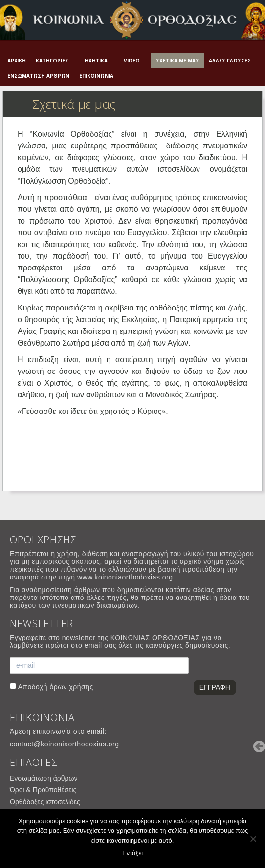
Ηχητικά (96, 61)
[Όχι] (253, 839)
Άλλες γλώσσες (230, 61)
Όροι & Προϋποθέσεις (43, 790)
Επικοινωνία (96, 76)
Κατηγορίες (52, 61)
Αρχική (17, 61)
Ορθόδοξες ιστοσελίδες (45, 802)
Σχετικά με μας (177, 61)
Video (132, 61)
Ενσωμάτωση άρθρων (38, 76)
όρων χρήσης (71, 687)
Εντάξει (132, 853)
